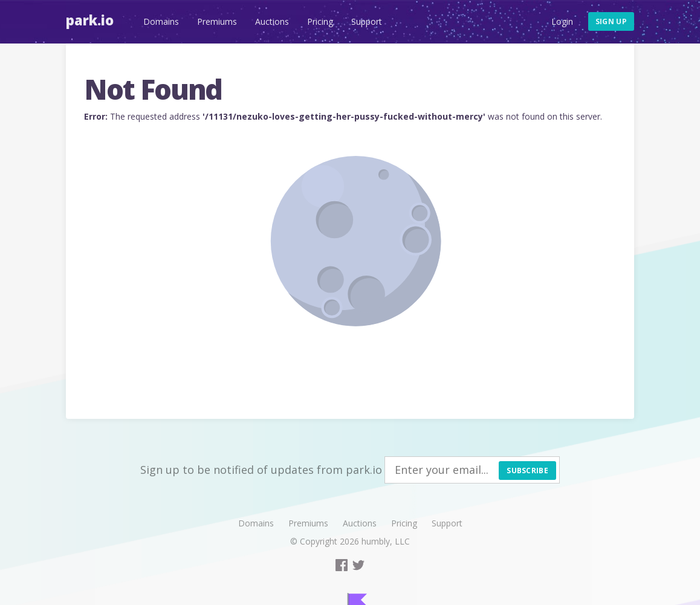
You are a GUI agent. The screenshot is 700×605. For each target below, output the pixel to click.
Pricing (320, 21)
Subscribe (527, 471)
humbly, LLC (386, 541)
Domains (161, 21)
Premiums (217, 21)
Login (562, 21)
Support (367, 21)
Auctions (272, 21)
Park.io (90, 20)
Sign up (611, 21)
